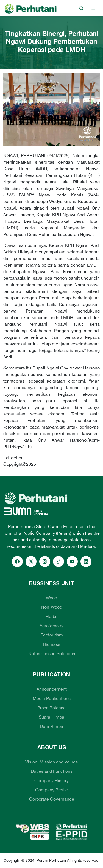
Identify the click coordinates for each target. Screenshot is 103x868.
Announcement (52, 689)
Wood (51, 598)
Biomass (51, 644)
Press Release (51, 708)
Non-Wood (51, 607)
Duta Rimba (51, 726)
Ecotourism (52, 635)
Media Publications (52, 698)
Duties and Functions (52, 771)
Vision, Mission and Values (51, 762)
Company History (51, 780)
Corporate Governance (52, 799)
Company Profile (51, 790)
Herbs (51, 616)
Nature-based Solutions (52, 653)
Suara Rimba (51, 717)
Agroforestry (51, 626)
